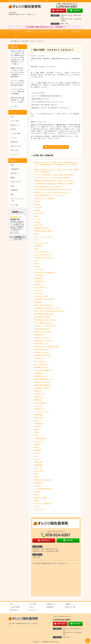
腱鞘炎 (37, 501)
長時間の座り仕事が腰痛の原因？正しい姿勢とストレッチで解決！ (55, 181)
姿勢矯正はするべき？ (41, 376)
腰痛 (36, 261)
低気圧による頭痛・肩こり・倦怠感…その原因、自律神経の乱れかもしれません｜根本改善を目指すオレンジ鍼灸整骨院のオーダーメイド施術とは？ (57, 164)
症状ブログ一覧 (45, 32)
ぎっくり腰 (38, 406)
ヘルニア (37, 459)
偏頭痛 (37, 429)
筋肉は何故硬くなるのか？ (43, 349)
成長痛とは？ (39, 284)
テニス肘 (37, 219)
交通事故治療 (39, 278)
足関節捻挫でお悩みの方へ (43, 228)
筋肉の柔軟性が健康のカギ (43, 385)
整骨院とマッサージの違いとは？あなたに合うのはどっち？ (53, 192)
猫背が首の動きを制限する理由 (44, 314)
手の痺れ (37, 201)
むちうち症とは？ (40, 275)
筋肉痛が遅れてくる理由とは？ (44, 341)
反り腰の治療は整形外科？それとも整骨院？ (48, 187)
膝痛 (12, 194)
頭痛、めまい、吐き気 (41, 296)
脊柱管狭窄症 (39, 246)
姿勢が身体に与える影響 (42, 388)
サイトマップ (15, 155)
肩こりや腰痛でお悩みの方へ (43, 323)
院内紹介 (14, 129)
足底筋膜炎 (14, 190)
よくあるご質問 (16, 133)
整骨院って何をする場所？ (43, 382)
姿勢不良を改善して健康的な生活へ (45, 272)
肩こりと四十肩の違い (41, 364)
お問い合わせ (75, 32)
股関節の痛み (39, 462)
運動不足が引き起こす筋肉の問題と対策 (47, 347)
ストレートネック (40, 441)
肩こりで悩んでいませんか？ (43, 255)
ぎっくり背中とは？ (41, 287)
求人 (16, 36)
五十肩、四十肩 (39, 471)
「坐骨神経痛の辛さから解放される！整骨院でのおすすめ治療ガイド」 (56, 184)
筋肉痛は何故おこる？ (41, 344)
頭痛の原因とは (39, 358)
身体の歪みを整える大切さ (43, 329)
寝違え (37, 216)
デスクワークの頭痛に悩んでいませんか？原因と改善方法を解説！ (55, 175)
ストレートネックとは (41, 243)
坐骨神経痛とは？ (40, 281)
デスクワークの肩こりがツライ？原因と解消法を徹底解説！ (53, 178)
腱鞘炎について (39, 397)
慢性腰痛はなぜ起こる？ (42, 367)
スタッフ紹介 (15, 121)
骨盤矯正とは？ (39, 409)
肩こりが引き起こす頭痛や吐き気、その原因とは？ (50, 311)
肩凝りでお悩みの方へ (41, 403)
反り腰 (37, 264)
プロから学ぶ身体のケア (42, 252)
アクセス (60, 32)
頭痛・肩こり (18, 41)
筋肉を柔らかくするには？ (43, 338)
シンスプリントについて (42, 412)
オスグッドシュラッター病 (18, 200)
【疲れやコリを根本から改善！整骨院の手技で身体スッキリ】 (53, 189)
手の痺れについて (40, 394)
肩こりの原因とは (40, 361)
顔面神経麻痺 (39, 415)
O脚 (36, 240)
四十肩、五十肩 (39, 213)
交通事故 (37, 210)
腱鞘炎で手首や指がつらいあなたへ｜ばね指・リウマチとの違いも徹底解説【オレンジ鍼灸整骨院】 (18, 72)
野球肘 (37, 249)
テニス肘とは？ (39, 293)
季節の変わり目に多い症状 (43, 355)
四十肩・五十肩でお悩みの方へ (44, 305)
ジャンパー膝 (39, 269)
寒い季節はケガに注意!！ (42, 352)
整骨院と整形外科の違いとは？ (44, 379)
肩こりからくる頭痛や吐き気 (43, 504)
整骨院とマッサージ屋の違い (43, 332)
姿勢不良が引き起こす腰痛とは (44, 231)
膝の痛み (37, 492)
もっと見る (14, 106)
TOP (16, 32)
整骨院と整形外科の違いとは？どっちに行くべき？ (50, 195)
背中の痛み (38, 222)
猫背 (36, 435)
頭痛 (36, 474)
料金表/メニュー (31, 32)
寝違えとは (38, 391)
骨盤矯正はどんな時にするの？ (44, 480)
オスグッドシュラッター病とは (44, 237)
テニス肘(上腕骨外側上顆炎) (43, 489)
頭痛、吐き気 (39, 225)
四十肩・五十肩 (39, 418)
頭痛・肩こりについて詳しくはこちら (56, 147)
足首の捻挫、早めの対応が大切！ (45, 299)
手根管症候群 (39, 465)
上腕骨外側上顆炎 (40, 438)
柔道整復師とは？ (40, 335)
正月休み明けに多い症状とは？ (44, 258)
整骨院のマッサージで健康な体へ (45, 198)
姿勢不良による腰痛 (41, 498)
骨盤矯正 (37, 204)
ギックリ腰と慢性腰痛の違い (43, 370)
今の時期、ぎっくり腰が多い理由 (45, 326)
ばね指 (37, 234)
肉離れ (37, 447)
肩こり (37, 456)
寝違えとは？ (39, 290)
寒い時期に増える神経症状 (43, 317)
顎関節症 (37, 444)
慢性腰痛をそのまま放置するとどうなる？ (47, 308)
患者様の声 (14, 142)
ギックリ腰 (38, 207)
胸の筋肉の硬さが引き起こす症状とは (46, 320)
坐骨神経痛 (38, 400)
